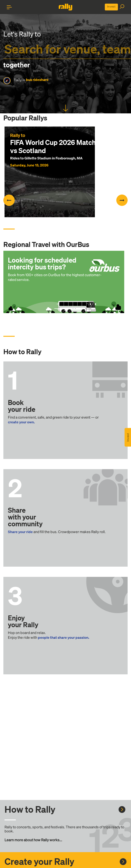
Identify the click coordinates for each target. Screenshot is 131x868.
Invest (111, 6)
